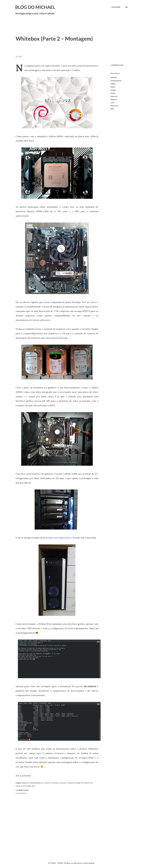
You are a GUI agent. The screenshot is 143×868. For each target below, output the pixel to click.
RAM (112, 109)
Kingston (114, 99)
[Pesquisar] (116, 7)
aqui (39, 753)
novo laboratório (63, 538)
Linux (113, 103)
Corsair (113, 93)
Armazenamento (116, 81)
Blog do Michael (35, 7)
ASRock (113, 84)
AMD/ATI (114, 78)
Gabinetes (114, 96)
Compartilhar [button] (117, 65)
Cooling (113, 90)
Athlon (113, 87)
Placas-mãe (114, 106)
